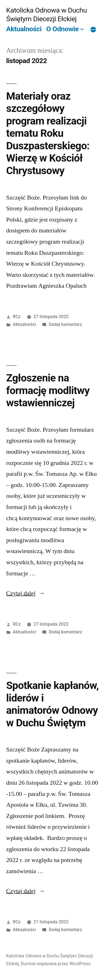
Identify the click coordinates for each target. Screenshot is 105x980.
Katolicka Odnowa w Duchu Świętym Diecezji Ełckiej (46, 15)
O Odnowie (62, 29)
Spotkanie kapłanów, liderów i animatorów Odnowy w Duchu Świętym (52, 704)
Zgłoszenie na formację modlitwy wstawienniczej (48, 390)
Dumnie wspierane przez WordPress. (56, 964)
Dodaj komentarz (65, 324)
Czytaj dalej (25, 593)
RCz (17, 317)
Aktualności (24, 29)
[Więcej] (93, 30)
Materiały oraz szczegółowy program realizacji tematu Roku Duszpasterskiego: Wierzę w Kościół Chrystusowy (48, 133)
